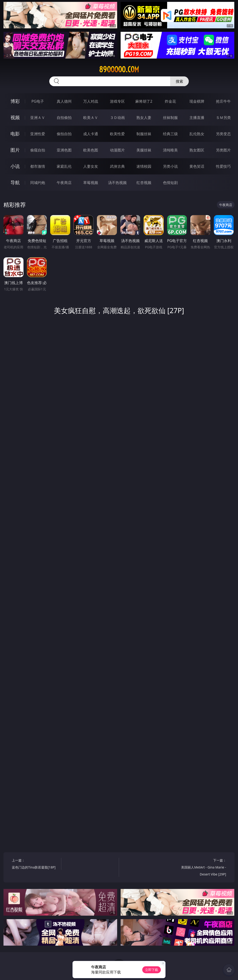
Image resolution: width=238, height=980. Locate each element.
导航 (15, 182)
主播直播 (197, 118)
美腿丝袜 (144, 150)
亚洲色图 (64, 150)
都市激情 (38, 166)
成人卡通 (91, 134)
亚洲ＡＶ (38, 118)
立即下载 (152, 970)
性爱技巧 (223, 166)
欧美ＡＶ (91, 118)
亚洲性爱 (38, 134)
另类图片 (223, 150)
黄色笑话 (197, 166)
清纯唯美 (170, 150)
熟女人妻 (144, 118)
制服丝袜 (144, 134)
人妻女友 (91, 166)
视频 (15, 117)
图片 (15, 150)
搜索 (179, 81)
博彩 (15, 101)
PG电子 (38, 101)
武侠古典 (117, 166)
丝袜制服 (170, 118)
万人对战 (91, 101)
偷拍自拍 (64, 134)
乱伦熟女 (197, 134)
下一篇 (203, 868)
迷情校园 (144, 166)
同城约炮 (38, 183)
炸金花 (170, 101)
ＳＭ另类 (223, 118)
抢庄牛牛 (223, 101)
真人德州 (64, 101)
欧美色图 (91, 150)
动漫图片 (117, 150)
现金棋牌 (197, 101)
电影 (15, 134)
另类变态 (223, 134)
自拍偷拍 (64, 118)
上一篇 (35, 864)
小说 (15, 166)
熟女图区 (197, 150)
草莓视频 (91, 183)
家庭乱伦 (64, 166)
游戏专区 (117, 101)
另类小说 (170, 166)
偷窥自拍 (38, 150)
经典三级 (170, 134)
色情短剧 (170, 183)
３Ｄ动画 (117, 118)
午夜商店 (64, 183)
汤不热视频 (117, 183)
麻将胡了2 (144, 101)
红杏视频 (144, 183)
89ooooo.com (119, 69)
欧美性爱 (117, 134)
